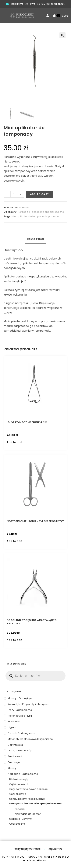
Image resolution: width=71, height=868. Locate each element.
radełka (20, 809)
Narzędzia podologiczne (23, 774)
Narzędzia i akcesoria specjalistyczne (41, 212)
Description (36, 239)
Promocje (14, 762)
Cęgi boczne (17, 824)
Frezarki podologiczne (21, 733)
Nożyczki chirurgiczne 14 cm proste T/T (35, 521)
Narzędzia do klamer (28, 814)
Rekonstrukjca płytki (20, 716)
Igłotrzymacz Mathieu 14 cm (27, 422)
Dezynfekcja (15, 745)
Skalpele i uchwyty (21, 819)
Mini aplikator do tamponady (29, 216)
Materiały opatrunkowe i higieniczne (30, 739)
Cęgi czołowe (18, 794)
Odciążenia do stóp (20, 751)
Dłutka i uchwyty (19, 779)
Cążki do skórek (19, 784)
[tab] (36, 239)
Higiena (12, 727)
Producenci (15, 756)
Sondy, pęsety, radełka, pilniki (27, 799)
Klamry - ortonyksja (20, 698)
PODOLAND (14, 722)
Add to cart (39, 194)
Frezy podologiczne (20, 710)
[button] (4, 16)
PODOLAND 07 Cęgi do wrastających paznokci (33, 622)
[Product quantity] (14, 194)
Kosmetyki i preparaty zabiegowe (29, 704)
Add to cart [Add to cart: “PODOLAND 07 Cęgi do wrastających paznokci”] (15, 640)
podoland (54, 216)
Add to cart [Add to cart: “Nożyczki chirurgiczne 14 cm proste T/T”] (15, 541)
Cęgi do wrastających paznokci (29, 789)
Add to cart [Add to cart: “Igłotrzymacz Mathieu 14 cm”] (15, 442)
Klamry (12, 768)
